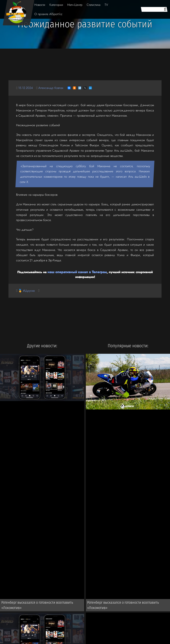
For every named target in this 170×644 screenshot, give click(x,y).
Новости (40, 5)
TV (106, 5)
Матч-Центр (75, 5)
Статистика (94, 5)
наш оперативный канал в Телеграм (77, 272)
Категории (56, 5)
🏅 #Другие (28, 290)
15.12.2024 (27, 88)
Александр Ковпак (55, 88)
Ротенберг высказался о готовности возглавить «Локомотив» (35, 606)
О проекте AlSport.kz (48, 14)
